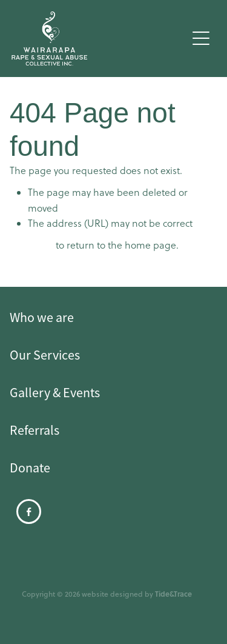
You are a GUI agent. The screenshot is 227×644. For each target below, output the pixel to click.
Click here (31, 245)
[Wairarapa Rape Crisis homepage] (99, 39)
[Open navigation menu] (201, 38)
